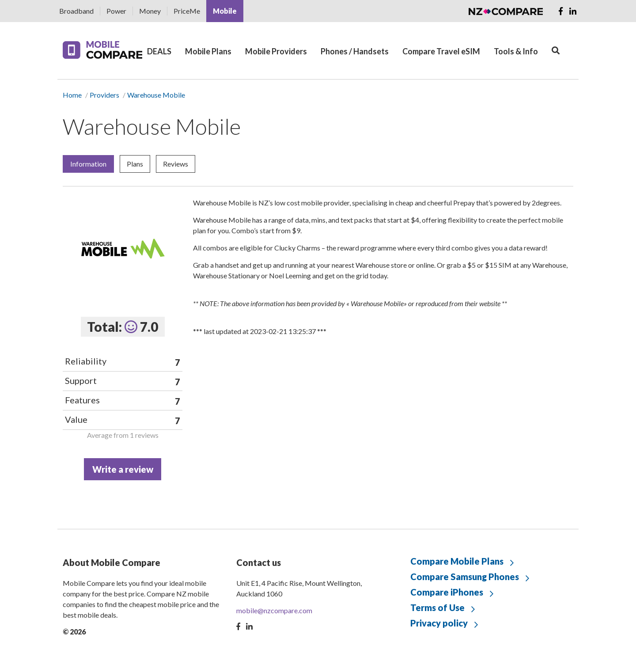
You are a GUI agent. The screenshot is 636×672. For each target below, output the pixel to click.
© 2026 (74, 632)
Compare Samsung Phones (465, 577)
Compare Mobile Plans (457, 561)
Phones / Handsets (355, 51)
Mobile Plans (208, 51)
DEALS (159, 51)
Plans (135, 164)
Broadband (76, 11)
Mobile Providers (276, 51)
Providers (104, 95)
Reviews (176, 164)
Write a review (123, 469)
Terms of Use (437, 607)
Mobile (225, 11)
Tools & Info (516, 51)
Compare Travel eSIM (441, 51)
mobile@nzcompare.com (274, 610)
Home (72, 95)
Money (150, 11)
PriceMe (187, 11)
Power (116, 11)
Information (88, 164)
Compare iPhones (447, 592)
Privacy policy (439, 623)
